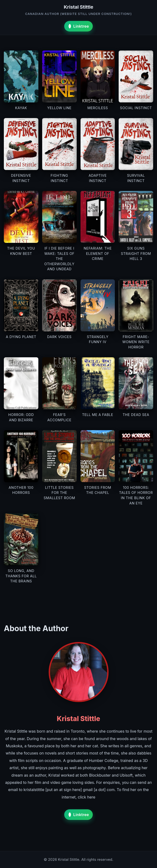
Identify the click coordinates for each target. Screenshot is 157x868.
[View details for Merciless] (98, 80)
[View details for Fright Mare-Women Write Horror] (136, 314)
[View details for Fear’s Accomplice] (59, 390)
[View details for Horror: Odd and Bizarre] (21, 390)
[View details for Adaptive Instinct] (98, 151)
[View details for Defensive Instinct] (21, 151)
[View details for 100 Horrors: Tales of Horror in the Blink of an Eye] (136, 468)
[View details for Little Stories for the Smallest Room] (59, 468)
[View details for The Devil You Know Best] (21, 231)
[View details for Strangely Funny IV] (98, 314)
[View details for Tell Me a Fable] (98, 390)
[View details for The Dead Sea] (136, 390)
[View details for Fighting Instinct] (59, 151)
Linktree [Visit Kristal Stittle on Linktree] (78, 26)
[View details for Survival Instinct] (136, 151)
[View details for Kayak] (21, 80)
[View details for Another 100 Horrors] (21, 468)
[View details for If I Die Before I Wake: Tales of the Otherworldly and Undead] (59, 231)
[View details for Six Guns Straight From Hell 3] (136, 231)
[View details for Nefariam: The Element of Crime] (98, 231)
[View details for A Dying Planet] (21, 314)
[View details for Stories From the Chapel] (98, 468)
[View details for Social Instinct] (136, 80)
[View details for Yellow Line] (59, 80)
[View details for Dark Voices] (59, 314)
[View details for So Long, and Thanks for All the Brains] (21, 548)
